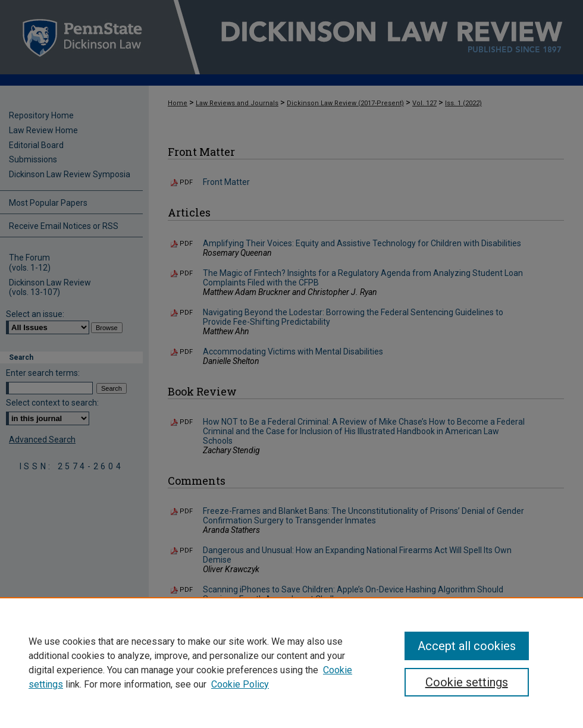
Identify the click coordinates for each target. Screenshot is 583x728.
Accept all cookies (467, 646)
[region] (291, 663)
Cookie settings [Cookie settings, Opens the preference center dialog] (467, 682)
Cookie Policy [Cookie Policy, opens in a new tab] (240, 684)
